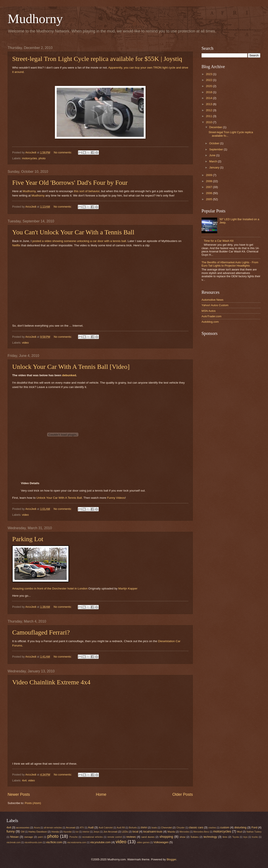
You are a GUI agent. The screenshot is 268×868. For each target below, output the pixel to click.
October (215, 143)
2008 (209, 181)
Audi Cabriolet (106, 828)
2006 (209, 193)
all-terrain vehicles (53, 828)
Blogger (171, 859)
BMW (144, 828)
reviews (131, 837)
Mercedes (184, 832)
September (216, 149)
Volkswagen (161, 842)
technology (210, 837)
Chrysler (180, 828)
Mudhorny (35, 19)
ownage (29, 837)
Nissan (14, 837)
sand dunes (148, 837)
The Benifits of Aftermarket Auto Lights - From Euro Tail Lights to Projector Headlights (230, 264)
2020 (209, 86)
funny (11, 831)
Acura (37, 828)
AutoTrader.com (211, 316)
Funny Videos (116, 498)
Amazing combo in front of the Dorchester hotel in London (50, 588)
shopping (166, 837)
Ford (254, 827)
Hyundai (68, 832)
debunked (69, 375)
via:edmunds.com (33, 842)
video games (143, 842)
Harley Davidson (38, 832)
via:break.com (14, 842)
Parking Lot (28, 539)
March (213, 161)
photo (42, 158)
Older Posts (183, 794)
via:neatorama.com (77, 842)
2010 (209, 122)
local (135, 832)
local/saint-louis (153, 832)
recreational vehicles (92, 837)
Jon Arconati (110, 832)
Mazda (171, 832)
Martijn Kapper (128, 588)
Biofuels (133, 828)
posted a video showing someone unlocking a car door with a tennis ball (79, 241)
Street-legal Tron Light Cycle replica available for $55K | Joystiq (97, 59)
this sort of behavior (87, 191)
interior (86, 832)
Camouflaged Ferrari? (41, 632)
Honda (55, 832)
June (213, 155)
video (25, 343)
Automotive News (212, 300)
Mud (240, 832)
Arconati (71, 828)
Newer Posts (19, 794)
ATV (82, 828)
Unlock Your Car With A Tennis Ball (59, 498)
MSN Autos (209, 311)
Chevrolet (166, 828)
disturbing (240, 827)
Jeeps (96, 832)
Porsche (74, 837)
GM (23, 832)
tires (225, 837)
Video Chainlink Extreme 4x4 (51, 682)
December (216, 127)
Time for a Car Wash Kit (219, 241)
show (182, 837)
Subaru (194, 837)
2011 (209, 116)
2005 (209, 199)
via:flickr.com (54, 842)
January (215, 167)
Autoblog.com (210, 322)
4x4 (24, 780)
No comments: (63, 152)
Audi (91, 827)
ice (77, 832)
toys (245, 837)
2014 (209, 98)
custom (225, 827)
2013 (209, 104)
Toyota (236, 837)
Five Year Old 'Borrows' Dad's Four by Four (70, 182)
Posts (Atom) (33, 803)
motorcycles (30, 158)
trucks (255, 837)
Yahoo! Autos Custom (215, 305)
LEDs (125, 832)
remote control (114, 837)
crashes (212, 828)
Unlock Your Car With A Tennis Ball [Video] (71, 367)
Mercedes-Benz (201, 832)
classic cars (196, 827)
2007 (209, 187)
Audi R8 (121, 828)
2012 (209, 110)
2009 (209, 175)
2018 (209, 92)
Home (101, 794)
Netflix (16, 245)
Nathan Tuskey (254, 832)
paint (40, 837)
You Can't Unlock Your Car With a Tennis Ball (73, 232)
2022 (209, 80)
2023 (209, 74)
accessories (23, 828)
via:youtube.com (100, 842)
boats (154, 828)
